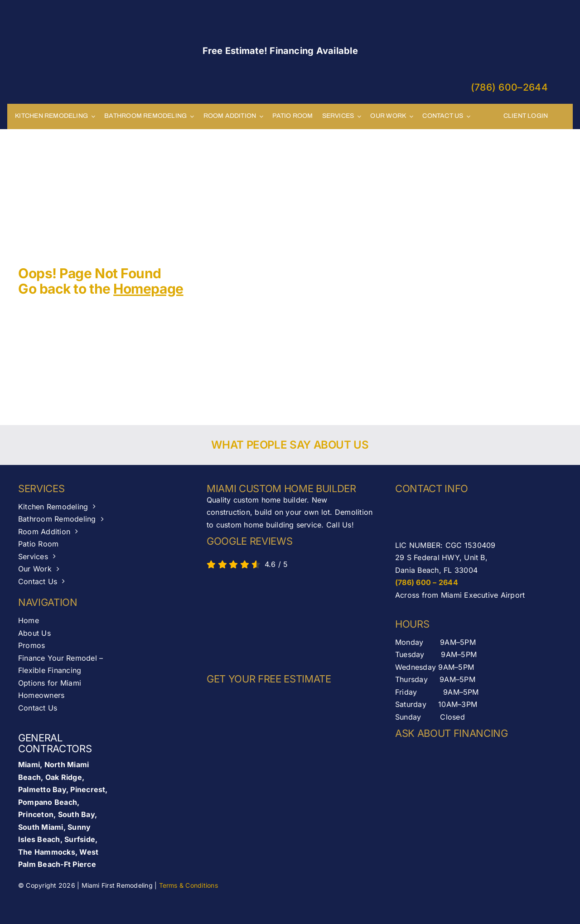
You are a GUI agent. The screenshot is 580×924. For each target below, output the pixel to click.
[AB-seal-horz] (247, 619)
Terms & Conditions (188, 885)
